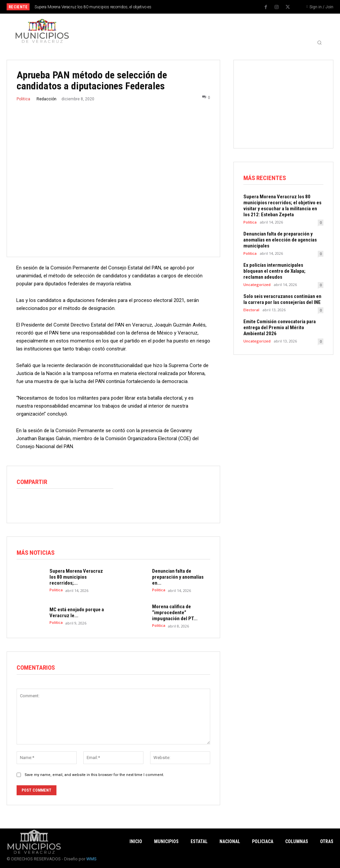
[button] (319, 43)
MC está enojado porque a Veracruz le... (77, 613)
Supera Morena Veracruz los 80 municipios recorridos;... (76, 577)
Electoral (251, 310)
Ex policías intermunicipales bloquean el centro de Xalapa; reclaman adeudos (274, 271)
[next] (187, 7)
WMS (91, 859)
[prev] (177, 7)
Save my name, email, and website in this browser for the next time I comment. (94, 774)
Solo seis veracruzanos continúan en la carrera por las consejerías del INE (282, 299)
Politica (23, 99)
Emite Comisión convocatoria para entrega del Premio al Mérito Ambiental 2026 (280, 328)
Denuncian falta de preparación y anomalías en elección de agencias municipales (280, 240)
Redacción (46, 99)
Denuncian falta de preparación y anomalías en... (178, 577)
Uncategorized (257, 285)
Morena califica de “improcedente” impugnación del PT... (175, 613)
